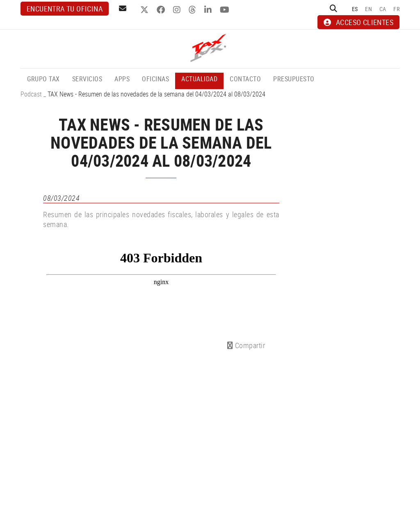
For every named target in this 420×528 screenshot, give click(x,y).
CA (383, 9)
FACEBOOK (162, 10)
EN (369, 9)
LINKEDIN (209, 10)
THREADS (193, 10)
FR (396, 9)
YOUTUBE (226, 10)
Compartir (246, 345)
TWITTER (145, 10)
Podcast (31, 94)
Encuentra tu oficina (65, 9)
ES (355, 9)
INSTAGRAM (178, 10)
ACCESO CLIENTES (358, 22)
